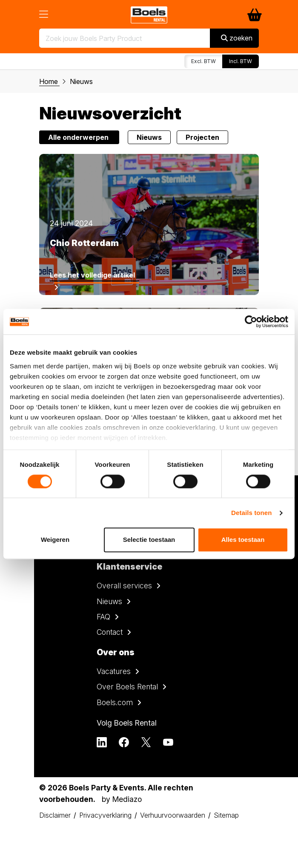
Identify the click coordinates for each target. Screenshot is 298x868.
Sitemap (226, 815)
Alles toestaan (243, 540)
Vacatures (114, 671)
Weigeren (55, 540)
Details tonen (251, 513)
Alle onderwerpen (79, 137)
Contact (110, 632)
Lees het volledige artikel (92, 275)
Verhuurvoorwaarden (173, 815)
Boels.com (115, 702)
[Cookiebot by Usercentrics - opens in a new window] (251, 321)
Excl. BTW (203, 61)
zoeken (237, 38)
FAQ (103, 617)
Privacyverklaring (105, 815)
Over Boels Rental (127, 687)
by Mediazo (122, 799)
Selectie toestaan (149, 540)
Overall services (124, 586)
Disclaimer (55, 815)
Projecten (202, 137)
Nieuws (149, 137)
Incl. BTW (241, 61)
